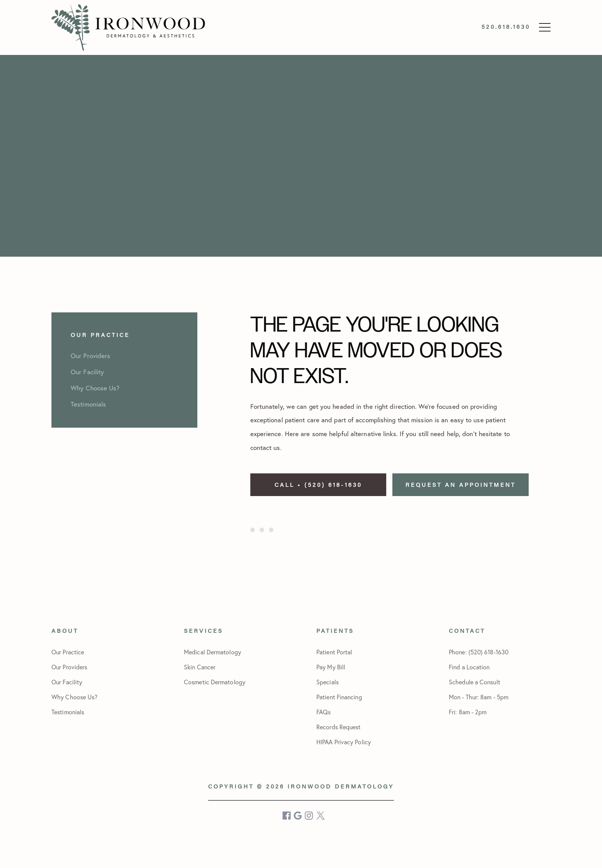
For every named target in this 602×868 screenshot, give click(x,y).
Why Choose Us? (74, 697)
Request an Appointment (461, 484)
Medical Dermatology (213, 652)
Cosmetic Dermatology (215, 682)
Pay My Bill (331, 667)
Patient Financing (339, 697)
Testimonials (68, 712)
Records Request (339, 727)
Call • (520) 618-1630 (318, 484)
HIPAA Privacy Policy (344, 742)
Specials (327, 682)
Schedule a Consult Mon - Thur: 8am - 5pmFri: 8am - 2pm (479, 697)
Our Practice (68, 652)
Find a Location (469, 667)
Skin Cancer (200, 667)
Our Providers (69, 667)
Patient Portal (334, 652)
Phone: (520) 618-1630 (479, 652)
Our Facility (67, 682)
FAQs (323, 712)
